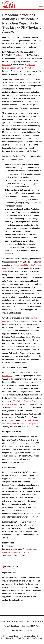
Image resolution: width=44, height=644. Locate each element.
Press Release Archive (16, 622)
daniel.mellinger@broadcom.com (15, 552)
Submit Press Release (35, 622)
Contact (29, 631)
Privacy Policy (18, 631)
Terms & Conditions (11, 626)
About (2, 622)
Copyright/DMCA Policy (31, 626)
